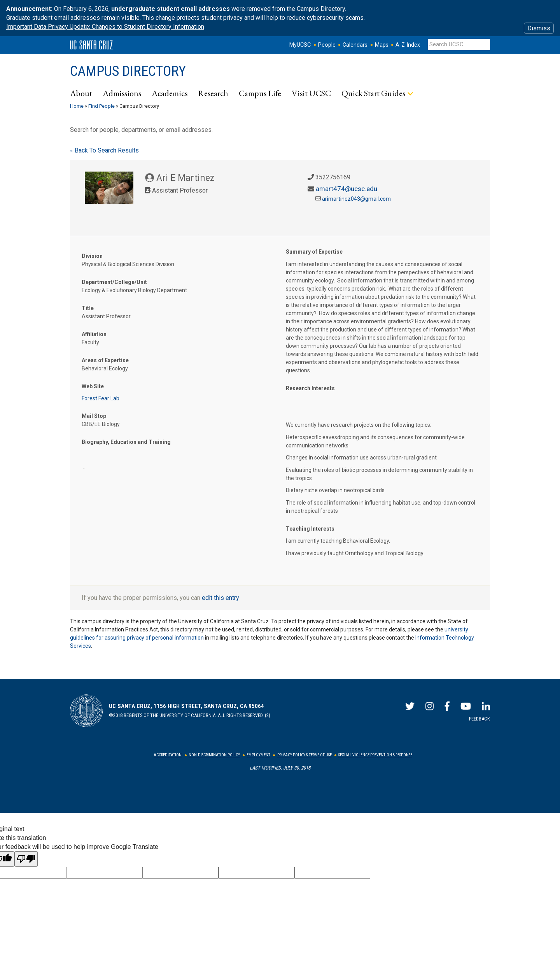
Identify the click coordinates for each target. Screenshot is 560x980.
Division (92, 256)
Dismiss (539, 28)
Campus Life (260, 93)
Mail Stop (94, 416)
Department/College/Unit (114, 282)
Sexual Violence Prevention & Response (375, 755)
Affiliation (94, 334)
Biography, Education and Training (126, 442)
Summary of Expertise (314, 252)
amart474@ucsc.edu (346, 189)
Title (88, 308)
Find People (101, 106)
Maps (382, 45)
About (81, 93)
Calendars (355, 45)
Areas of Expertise (105, 360)
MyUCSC (300, 45)
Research (213, 93)
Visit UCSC (311, 93)
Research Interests (310, 388)
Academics (170, 93)
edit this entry (220, 598)
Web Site (93, 386)
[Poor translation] (26, 859)
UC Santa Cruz (91, 45)
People (327, 45)
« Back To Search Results (104, 150)
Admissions (122, 93)
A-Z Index (408, 45)
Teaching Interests (310, 529)
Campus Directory (128, 71)
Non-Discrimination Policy (214, 755)
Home (77, 106)
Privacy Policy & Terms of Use (304, 755)
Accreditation (168, 755)
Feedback (479, 719)
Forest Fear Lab (101, 398)
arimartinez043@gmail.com (356, 199)
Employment (258, 755)
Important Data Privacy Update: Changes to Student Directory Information (105, 27)
